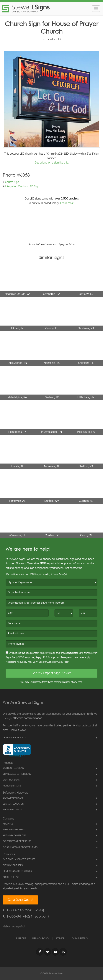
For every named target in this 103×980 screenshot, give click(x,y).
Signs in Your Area (13, 865)
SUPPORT (21, 939)
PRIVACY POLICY (41, 939)
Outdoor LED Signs (13, 768)
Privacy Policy (62, 662)
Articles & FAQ (11, 877)
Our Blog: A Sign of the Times (19, 859)
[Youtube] (55, 952)
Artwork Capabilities (15, 836)
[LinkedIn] (63, 952)
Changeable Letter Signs (17, 774)
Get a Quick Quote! (20, 900)
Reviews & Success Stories (17, 871)
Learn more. (67, 203)
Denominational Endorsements (20, 847)
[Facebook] (40, 952)
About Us (8, 824)
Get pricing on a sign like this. (51, 163)
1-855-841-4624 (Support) (26, 916)
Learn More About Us (15, 738)
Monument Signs (12, 786)
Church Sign (12, 182)
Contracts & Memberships (17, 841)
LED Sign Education (13, 804)
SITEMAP (60, 939)
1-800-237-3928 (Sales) (23, 910)
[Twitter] (48, 952)
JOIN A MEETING (79, 939)
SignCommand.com (13, 798)
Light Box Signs (11, 780)
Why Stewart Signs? (14, 830)
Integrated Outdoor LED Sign (22, 186)
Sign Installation (12, 810)
